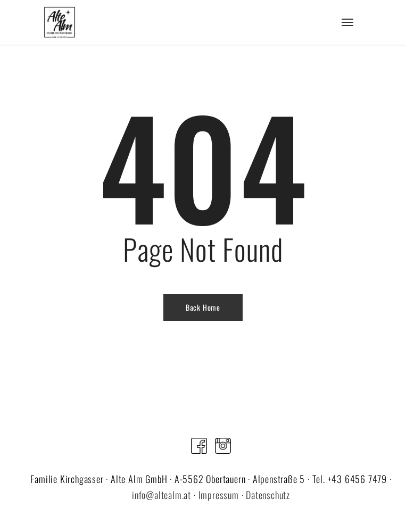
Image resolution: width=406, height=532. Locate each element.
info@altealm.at (161, 495)
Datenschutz (268, 495)
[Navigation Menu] (347, 22)
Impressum (219, 495)
